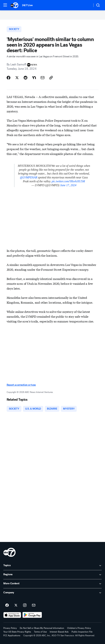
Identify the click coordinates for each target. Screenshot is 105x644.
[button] (5, 5)
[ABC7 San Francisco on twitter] (16, 605)
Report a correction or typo (21, 385)
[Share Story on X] (17, 78)
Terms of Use (40, 632)
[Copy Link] (51, 78)
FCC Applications (12, 635)
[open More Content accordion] (52, 584)
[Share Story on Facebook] (9, 78)
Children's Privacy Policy (79, 628)
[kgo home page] (9, 552)
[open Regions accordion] (52, 575)
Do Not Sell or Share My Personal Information (42, 628)
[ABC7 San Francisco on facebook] (7, 605)
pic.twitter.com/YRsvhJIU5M (68, 181)
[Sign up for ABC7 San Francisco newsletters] (34, 605)
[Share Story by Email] (43, 78)
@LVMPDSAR (29, 177)
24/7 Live (27, 5)
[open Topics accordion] (52, 566)
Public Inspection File (82, 632)
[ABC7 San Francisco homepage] (14, 5)
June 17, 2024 (68, 185)
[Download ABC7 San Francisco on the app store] (12, 615)
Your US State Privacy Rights (17, 632)
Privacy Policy (10, 628)
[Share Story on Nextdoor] (34, 78)
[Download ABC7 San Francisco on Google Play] (32, 615)
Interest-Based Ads (59, 632)
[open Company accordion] (52, 593)
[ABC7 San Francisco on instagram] (25, 605)
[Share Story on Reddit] (26, 78)
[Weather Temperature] (87, 5)
